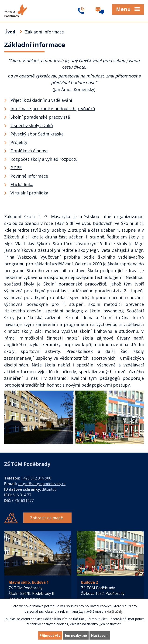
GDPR (16, 168)
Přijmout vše (50, 635)
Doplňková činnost (29, 151)
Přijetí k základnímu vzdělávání (41, 100)
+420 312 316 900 (36, 478)
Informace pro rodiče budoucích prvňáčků (53, 109)
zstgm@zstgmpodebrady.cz (42, 484)
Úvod (10, 32)
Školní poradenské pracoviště (40, 117)
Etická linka (22, 184)
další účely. (115, 611)
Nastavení (100, 635)
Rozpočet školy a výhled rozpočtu (44, 159)
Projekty (19, 142)
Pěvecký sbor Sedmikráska (37, 134)
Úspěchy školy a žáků (32, 125)
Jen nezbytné (76, 635)
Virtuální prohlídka (29, 193)
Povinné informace (29, 176)
